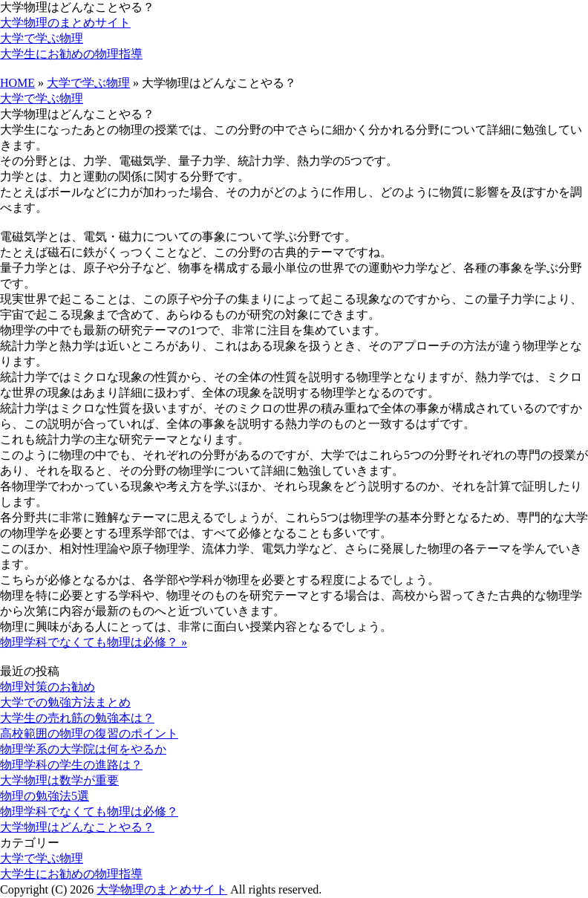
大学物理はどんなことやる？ (77, 827)
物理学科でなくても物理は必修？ (89, 811)
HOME (17, 83)
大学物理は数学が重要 (59, 780)
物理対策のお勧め (48, 687)
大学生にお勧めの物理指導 (71, 54)
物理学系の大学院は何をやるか (83, 749)
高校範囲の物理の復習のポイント (89, 733)
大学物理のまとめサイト (65, 23)
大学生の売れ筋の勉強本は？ (77, 718)
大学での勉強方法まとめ (65, 702)
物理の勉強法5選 (45, 796)
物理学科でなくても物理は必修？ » (94, 642)
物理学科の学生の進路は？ (71, 765)
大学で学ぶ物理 (42, 38)
